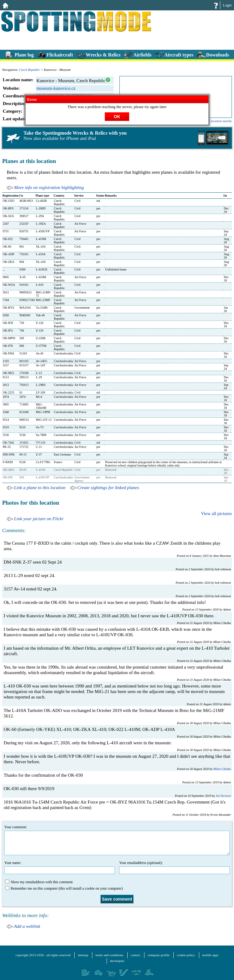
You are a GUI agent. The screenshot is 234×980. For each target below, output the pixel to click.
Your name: (60, 867)
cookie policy (186, 955)
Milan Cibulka (222, 769)
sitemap (83, 955)
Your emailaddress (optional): (174, 867)
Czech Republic (29, 70)
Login (227, 5)
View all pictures (216, 514)
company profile (158, 955)
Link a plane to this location (40, 488)
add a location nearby (217, 121)
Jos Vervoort (223, 796)
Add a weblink (27, 926)
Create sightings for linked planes (108, 488)
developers (117, 961)
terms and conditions (109, 955)
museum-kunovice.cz (56, 88)
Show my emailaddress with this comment (39, 882)
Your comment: (117, 840)
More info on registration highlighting (49, 187)
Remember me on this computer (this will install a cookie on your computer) (64, 888)
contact (136, 955)
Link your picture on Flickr (39, 519)
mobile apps (210, 955)
